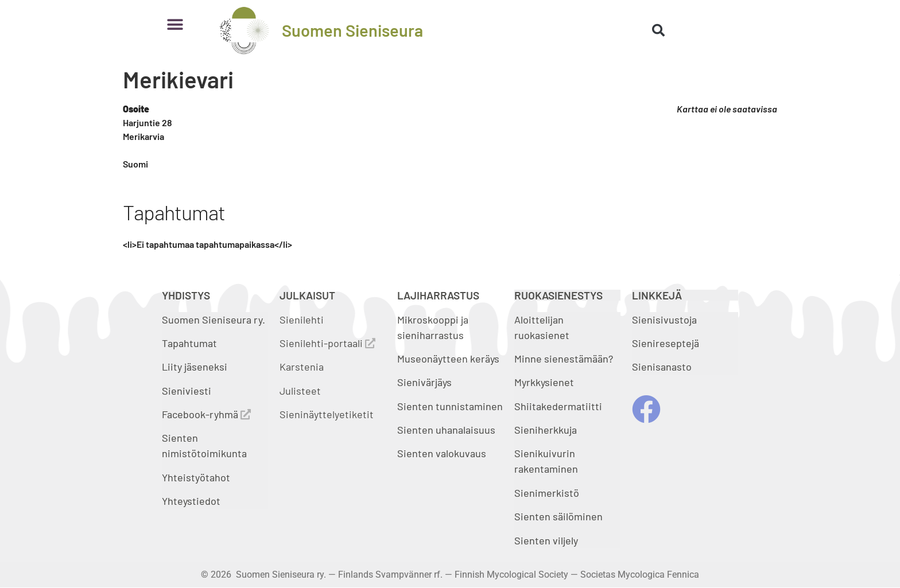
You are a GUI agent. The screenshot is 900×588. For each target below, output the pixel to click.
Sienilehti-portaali (327, 343)
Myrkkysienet (544, 382)
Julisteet (300, 391)
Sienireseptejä (666, 343)
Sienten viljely (546, 540)
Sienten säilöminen (558, 516)
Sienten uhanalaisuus (446, 430)
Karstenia (302, 367)
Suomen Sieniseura (352, 30)
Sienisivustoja (664, 320)
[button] (175, 24)
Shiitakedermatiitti (558, 406)
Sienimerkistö (547, 493)
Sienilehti (302, 320)
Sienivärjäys (424, 382)
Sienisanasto (662, 367)
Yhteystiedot (191, 501)
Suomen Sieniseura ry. (214, 320)
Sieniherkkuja (546, 430)
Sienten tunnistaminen (450, 406)
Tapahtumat (189, 343)
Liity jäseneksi (195, 367)
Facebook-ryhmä (206, 414)
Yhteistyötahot (196, 477)
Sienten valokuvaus (442, 453)
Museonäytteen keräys (448, 359)
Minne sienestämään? (564, 359)
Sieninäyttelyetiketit (327, 414)
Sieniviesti (188, 391)
